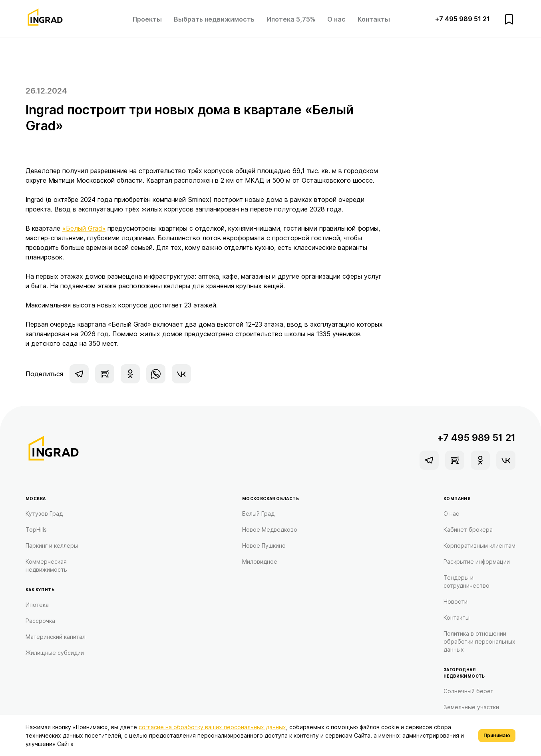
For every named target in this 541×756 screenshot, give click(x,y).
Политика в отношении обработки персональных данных (479, 641)
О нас (336, 19)
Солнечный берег (468, 691)
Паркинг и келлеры (52, 546)
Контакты (374, 19)
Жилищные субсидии (55, 653)
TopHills (36, 530)
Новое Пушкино (264, 546)
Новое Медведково (270, 530)
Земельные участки (471, 707)
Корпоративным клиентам (479, 546)
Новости (455, 601)
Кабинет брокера (468, 530)
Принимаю (497, 735)
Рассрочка (40, 621)
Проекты (147, 19)
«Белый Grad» (84, 228)
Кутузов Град (44, 514)
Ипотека (37, 605)
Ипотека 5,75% (291, 19)
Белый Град (258, 514)
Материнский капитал (56, 637)
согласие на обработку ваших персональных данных (212, 727)
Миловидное (260, 562)
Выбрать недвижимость (214, 19)
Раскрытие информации (477, 562)
